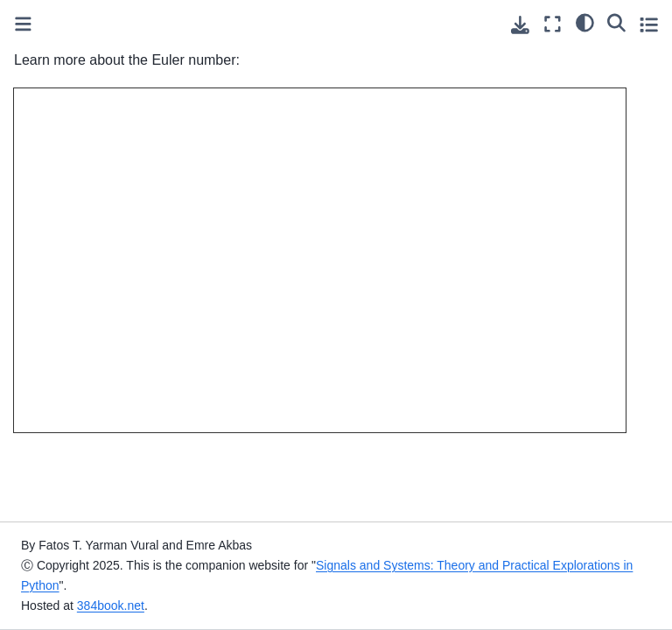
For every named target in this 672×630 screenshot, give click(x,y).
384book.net (111, 605)
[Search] (616, 22)
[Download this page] (520, 25)
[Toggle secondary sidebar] (649, 24)
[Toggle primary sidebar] (23, 24)
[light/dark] (585, 22)
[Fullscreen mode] (553, 24)
